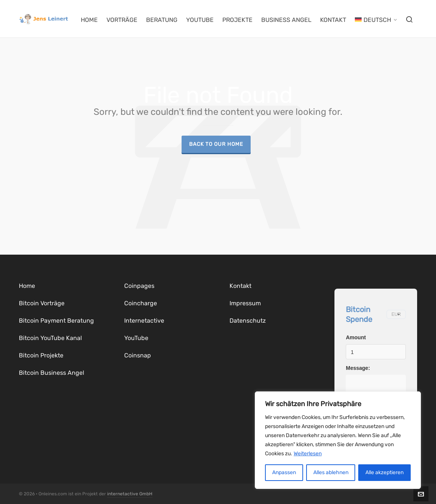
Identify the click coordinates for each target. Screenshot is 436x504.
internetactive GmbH (130, 494)
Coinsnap (138, 355)
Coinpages (139, 286)
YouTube (136, 338)
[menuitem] (376, 19)
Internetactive (144, 321)
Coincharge (141, 303)
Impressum (245, 303)
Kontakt (240, 286)
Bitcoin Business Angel (52, 373)
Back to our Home (216, 144)
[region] (338, 440)
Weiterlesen (308, 454)
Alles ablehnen (331, 472)
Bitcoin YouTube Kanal (50, 338)
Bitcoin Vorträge (42, 303)
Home (27, 286)
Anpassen (284, 472)
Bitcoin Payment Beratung (56, 321)
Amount (356, 337)
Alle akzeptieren (384, 472)
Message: (358, 368)
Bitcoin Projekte (41, 355)
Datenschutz (248, 321)
